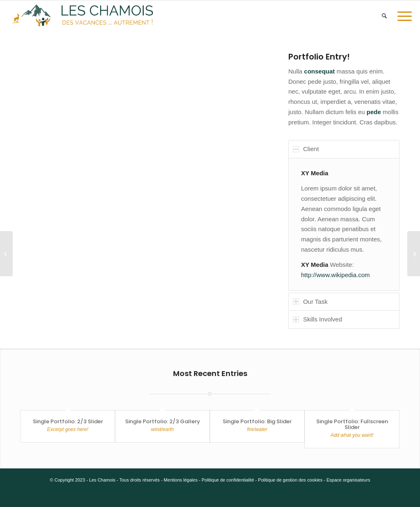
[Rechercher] (384, 16)
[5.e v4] (83, 16)
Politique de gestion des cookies (290, 480)
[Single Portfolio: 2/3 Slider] (414, 254)
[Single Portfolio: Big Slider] (6, 254)
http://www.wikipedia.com (336, 275)
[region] (344, 224)
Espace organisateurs (348, 480)
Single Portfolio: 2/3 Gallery (163, 421)
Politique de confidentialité (228, 480)
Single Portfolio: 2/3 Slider (68, 421)
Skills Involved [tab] (317, 319)
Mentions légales (181, 480)
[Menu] (402, 16)
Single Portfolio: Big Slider (257, 421)
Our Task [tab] (310, 302)
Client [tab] (306, 149)
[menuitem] (384, 16)
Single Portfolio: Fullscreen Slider (352, 424)
